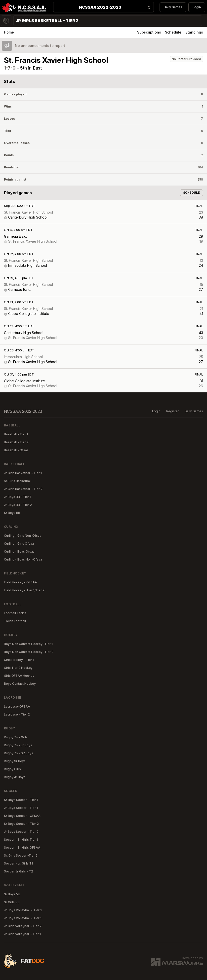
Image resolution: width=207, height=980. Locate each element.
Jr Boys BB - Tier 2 (18, 505)
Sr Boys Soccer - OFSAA (22, 816)
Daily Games (173, 7)
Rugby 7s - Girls (16, 737)
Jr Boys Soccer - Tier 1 (21, 808)
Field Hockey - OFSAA (21, 582)
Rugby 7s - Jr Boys (18, 745)
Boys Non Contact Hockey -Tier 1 (28, 644)
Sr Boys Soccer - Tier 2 (21, 824)
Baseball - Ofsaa (16, 450)
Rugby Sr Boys (15, 761)
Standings (194, 32)
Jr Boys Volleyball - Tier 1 (23, 918)
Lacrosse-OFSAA (17, 706)
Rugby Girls (12, 769)
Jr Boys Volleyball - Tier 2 (23, 910)
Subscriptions (149, 32)
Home (9, 32)
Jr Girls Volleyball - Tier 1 (22, 934)
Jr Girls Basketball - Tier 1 (23, 473)
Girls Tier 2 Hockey (18, 668)
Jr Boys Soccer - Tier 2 (21, 832)
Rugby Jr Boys (15, 777)
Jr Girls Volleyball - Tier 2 (23, 926)
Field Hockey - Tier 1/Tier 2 (24, 590)
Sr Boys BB (12, 513)
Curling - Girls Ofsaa (19, 544)
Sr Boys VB (12, 894)
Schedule (173, 32)
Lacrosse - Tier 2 (17, 714)
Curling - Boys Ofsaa (19, 551)
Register (172, 411)
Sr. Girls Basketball (18, 481)
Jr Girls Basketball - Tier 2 (23, 489)
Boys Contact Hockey (20, 684)
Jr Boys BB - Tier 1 (18, 497)
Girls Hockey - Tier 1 (19, 660)
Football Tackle (15, 613)
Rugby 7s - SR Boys (19, 753)
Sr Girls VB (12, 902)
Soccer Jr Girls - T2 (19, 871)
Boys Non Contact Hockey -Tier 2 (29, 652)
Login (197, 7)
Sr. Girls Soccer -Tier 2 (21, 855)
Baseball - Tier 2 (16, 442)
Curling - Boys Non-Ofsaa (23, 559)
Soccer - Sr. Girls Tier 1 (21, 840)
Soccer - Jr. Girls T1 (18, 863)
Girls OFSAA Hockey (19, 676)
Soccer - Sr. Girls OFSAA (22, 848)
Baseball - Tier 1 (16, 434)
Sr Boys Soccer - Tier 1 (21, 800)
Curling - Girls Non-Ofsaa (23, 536)
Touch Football (15, 621)
